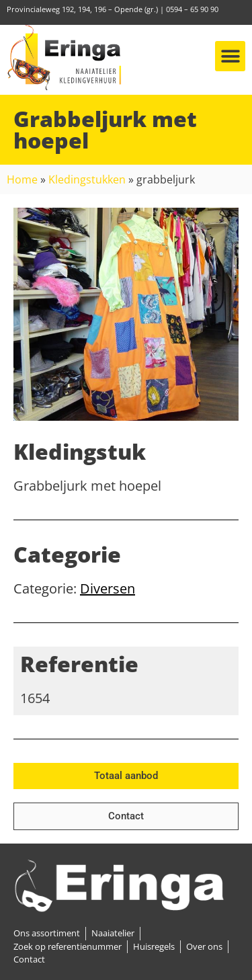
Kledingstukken (87, 179)
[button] (230, 56)
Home (22, 179)
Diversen (108, 588)
